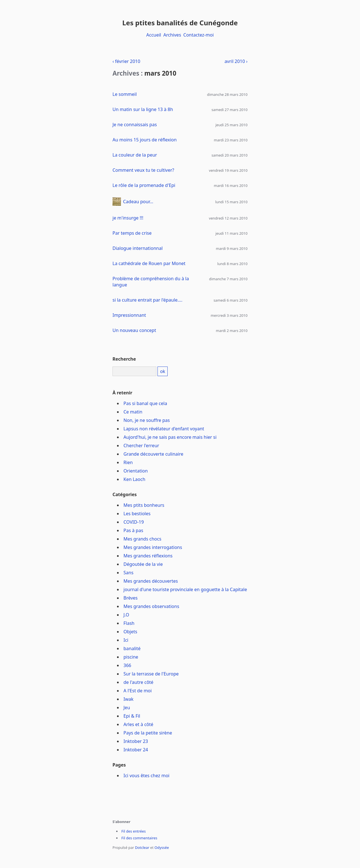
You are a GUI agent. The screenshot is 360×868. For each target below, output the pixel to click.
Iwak (129, 699)
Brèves (130, 598)
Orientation (136, 471)
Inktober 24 (136, 750)
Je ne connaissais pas (135, 125)
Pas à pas (133, 530)
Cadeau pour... (138, 202)
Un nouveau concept (134, 330)
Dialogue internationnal (138, 248)
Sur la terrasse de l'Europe (151, 674)
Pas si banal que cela (145, 403)
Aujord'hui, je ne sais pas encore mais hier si (170, 437)
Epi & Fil (132, 716)
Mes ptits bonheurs (144, 505)
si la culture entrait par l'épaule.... (147, 300)
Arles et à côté (138, 724)
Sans (128, 573)
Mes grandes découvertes (151, 581)
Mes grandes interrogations (153, 547)
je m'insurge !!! (128, 218)
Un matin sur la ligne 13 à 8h (143, 109)
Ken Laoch (134, 479)
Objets (130, 632)
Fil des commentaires (139, 838)
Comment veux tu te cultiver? (143, 170)
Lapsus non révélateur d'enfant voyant (164, 429)
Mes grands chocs (142, 539)
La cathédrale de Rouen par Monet (149, 263)
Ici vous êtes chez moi (146, 776)
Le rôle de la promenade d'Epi (144, 185)
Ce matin (133, 412)
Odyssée (162, 847)
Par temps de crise (132, 233)
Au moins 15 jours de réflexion (145, 140)
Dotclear (142, 847)
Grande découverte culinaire (153, 454)
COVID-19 (134, 522)
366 (127, 665)
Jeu (127, 707)
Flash (129, 623)
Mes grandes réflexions (148, 556)
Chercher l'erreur (141, 446)
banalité (132, 648)
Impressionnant (129, 315)
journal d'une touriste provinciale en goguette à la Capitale (185, 589)
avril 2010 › (236, 61)
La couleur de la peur (135, 155)
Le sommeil (125, 94)
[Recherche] (134, 371)
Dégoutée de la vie (143, 564)
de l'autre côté (138, 682)
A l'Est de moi (138, 691)
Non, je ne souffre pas (147, 420)
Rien (128, 462)
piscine (131, 657)
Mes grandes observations (151, 606)
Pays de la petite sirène (148, 733)
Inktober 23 (136, 741)
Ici (126, 640)
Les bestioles (137, 514)
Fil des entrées (134, 831)
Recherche (124, 359)
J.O (126, 615)
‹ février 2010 (126, 61)
